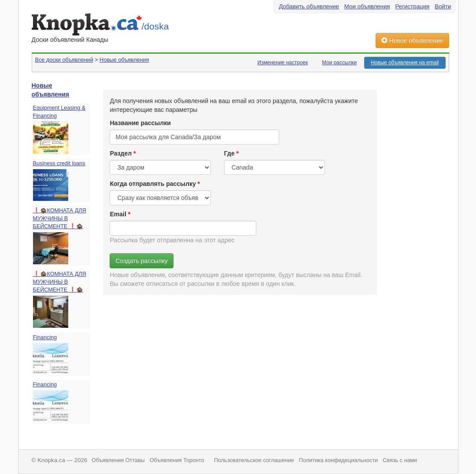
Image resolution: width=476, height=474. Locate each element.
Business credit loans (59, 163)
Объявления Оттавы (118, 460)
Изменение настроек (282, 63)
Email (118, 214)
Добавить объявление (309, 6)
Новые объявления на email (405, 63)
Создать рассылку (141, 261)
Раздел (121, 153)
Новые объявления (124, 60)
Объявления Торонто (177, 460)
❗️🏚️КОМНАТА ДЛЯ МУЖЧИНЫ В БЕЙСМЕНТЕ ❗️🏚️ (60, 218)
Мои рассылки (339, 63)
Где (229, 153)
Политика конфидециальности (338, 460)
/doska (155, 26)
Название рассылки (140, 123)
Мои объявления (367, 6)
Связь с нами (400, 460)
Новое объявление (412, 41)
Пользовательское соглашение (254, 460)
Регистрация (413, 6)
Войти (443, 6)
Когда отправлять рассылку (153, 184)
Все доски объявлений (64, 60)
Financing (45, 337)
